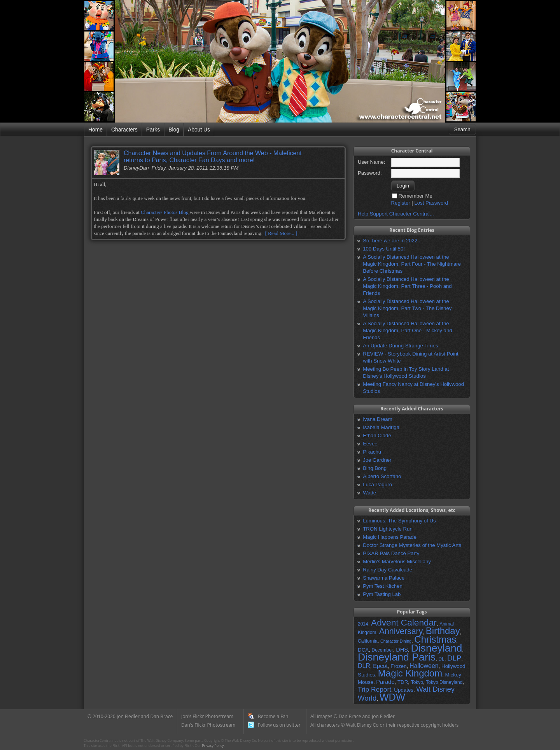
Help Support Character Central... (396, 214)
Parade (385, 682)
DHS (402, 650)
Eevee (370, 444)
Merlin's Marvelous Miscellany (397, 562)
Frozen (398, 666)
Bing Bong (375, 468)
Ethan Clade (377, 435)
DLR (364, 666)
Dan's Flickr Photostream (208, 725)
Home (95, 130)
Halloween (424, 666)
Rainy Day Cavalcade (388, 570)
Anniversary (401, 631)
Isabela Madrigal (382, 427)
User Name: (371, 162)
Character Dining (396, 641)
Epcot (380, 666)
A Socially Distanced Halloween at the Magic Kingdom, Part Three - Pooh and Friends (407, 286)
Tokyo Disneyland (444, 682)
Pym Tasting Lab (382, 594)
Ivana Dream (378, 419)
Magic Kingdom (410, 673)
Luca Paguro (377, 485)
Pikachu (372, 452)
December (382, 650)
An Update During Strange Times (401, 346)
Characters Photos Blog (165, 212)
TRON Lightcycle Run (388, 529)
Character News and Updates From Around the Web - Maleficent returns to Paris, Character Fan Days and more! (213, 157)
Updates (404, 690)
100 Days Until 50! (384, 249)
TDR (403, 682)
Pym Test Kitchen (383, 586)
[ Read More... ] (281, 233)
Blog (174, 130)
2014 (363, 624)
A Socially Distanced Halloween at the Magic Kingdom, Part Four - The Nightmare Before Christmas (412, 264)
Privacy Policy (213, 746)
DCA (363, 650)
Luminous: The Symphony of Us (399, 521)
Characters (124, 130)
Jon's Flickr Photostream (207, 716)
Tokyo (417, 682)
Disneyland (436, 648)
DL (441, 659)
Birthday (443, 631)
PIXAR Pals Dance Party (391, 553)
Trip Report (374, 689)
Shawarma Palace (384, 578)
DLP (454, 658)
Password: (370, 173)
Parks (153, 130)
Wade (369, 493)
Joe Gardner (377, 460)
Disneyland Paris (397, 657)
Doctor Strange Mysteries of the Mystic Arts (412, 545)
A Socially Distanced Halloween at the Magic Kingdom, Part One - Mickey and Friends (407, 330)
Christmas (435, 639)
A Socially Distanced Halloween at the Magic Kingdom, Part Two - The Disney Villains (407, 308)
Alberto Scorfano (382, 476)
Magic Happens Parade (390, 537)
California (368, 641)
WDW (392, 697)
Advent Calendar (404, 622)
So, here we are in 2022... (392, 241)
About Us (199, 130)
